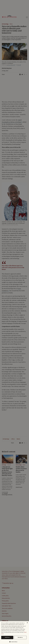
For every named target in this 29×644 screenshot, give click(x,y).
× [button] (27, 623)
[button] (14, 642)
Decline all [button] (20, 637)
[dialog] (14, 633)
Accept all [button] (7, 637)
